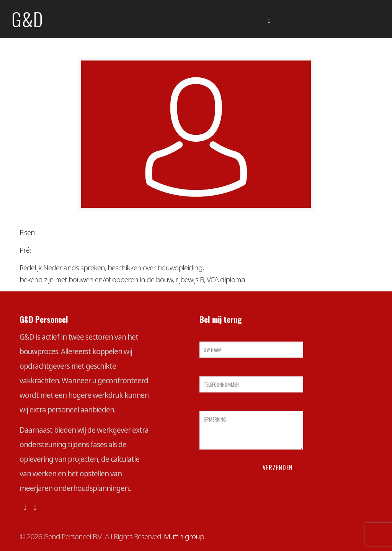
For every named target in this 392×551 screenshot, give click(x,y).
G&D (27, 19)
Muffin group (184, 536)
